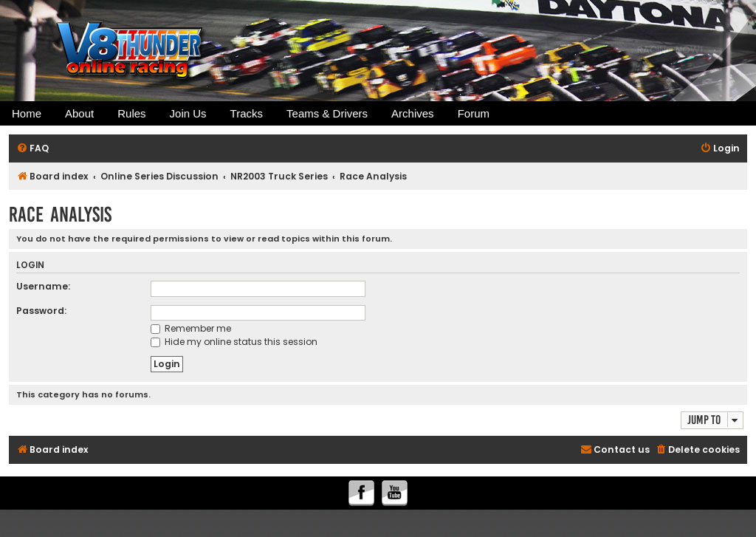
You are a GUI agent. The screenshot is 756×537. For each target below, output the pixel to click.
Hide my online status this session (234, 342)
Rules (131, 113)
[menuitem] (32, 149)
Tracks (247, 113)
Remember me (191, 328)
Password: (41, 311)
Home (27, 113)
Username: (43, 286)
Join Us (188, 113)
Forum (474, 113)
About (79, 113)
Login (30, 266)
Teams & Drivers (327, 113)
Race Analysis (60, 215)
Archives (413, 113)
